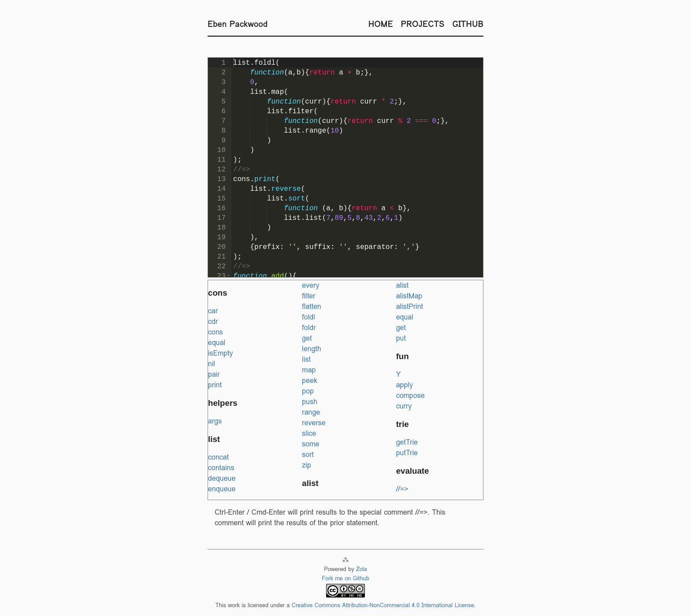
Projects (423, 24)
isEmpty (221, 353)
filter (308, 296)
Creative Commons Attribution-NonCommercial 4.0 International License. (384, 605)
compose (411, 395)
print (215, 385)
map (309, 370)
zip (306, 465)
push (310, 402)
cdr (213, 321)
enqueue (222, 489)
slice (309, 433)
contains (221, 468)
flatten (312, 306)
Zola (362, 569)
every (310, 285)
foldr (309, 328)
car (213, 311)
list (306, 359)
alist (402, 285)
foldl (308, 317)
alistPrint (410, 306)
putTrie (407, 453)
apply (405, 385)
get (307, 338)
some (310, 444)
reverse (314, 423)
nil (212, 364)
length (312, 349)
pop (308, 391)
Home (381, 24)
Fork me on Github (345, 578)
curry (404, 406)
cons (215, 332)
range (311, 412)
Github (468, 24)
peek (310, 380)
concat (218, 457)
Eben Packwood (238, 24)
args (215, 421)
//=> (402, 489)
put (401, 338)
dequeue (222, 478)
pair (214, 374)
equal (217, 343)
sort (308, 455)
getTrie (407, 442)
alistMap (409, 296)
